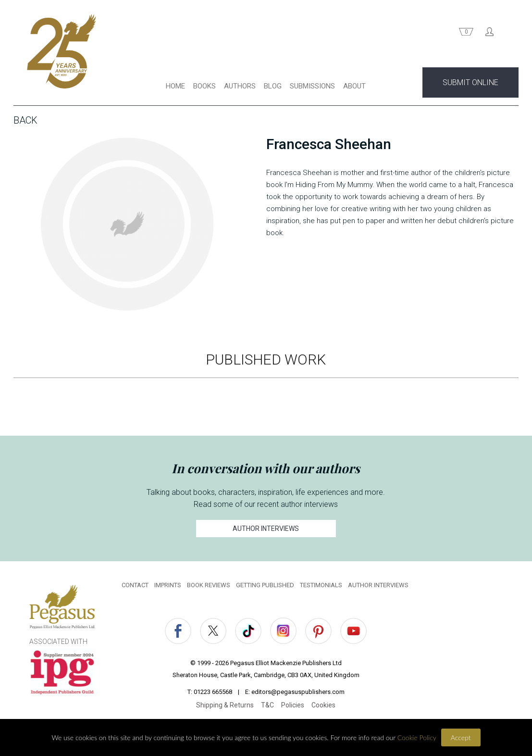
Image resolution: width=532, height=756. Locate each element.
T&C (267, 705)
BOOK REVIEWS (209, 585)
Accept (461, 737)
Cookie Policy (417, 737)
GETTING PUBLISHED (265, 585)
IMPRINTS (168, 585)
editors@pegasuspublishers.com (298, 692)
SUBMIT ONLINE (470, 82)
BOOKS (204, 86)
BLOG (273, 86)
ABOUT (354, 86)
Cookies (323, 705)
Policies (293, 705)
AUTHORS (240, 86)
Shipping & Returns (225, 705)
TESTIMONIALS (321, 585)
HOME (175, 86)
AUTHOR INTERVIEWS (266, 529)
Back (25, 120)
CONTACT (135, 585)
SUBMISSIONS (312, 86)
